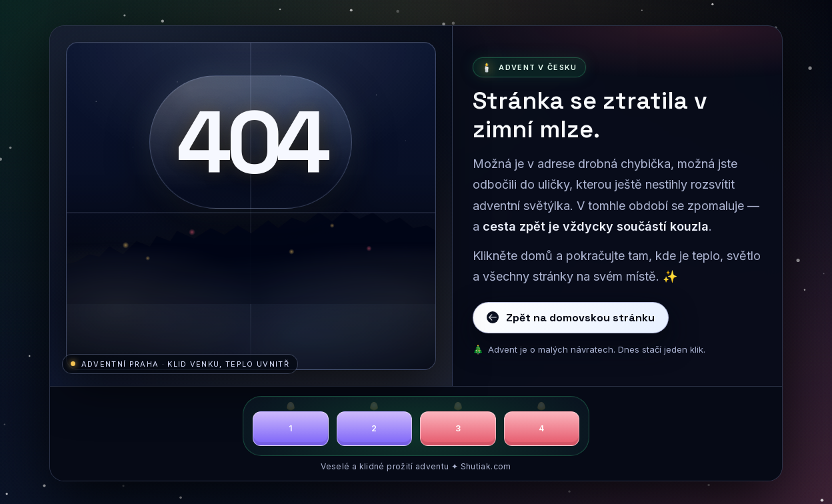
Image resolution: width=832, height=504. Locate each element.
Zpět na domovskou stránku (571, 318)
